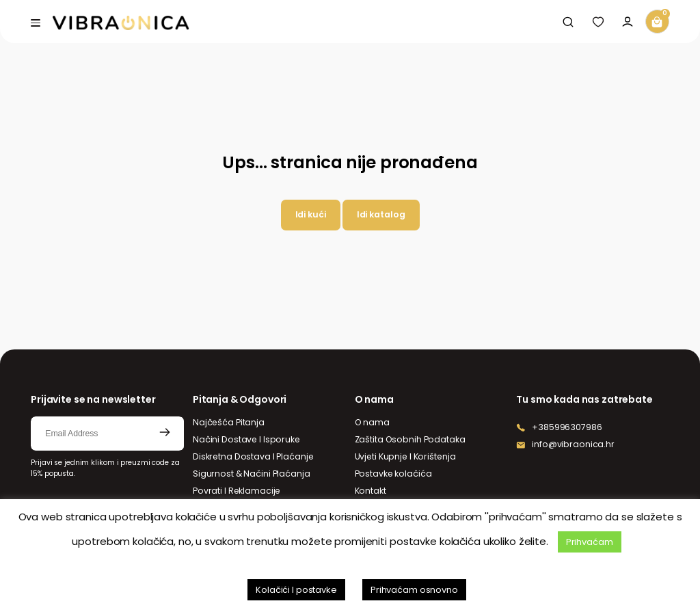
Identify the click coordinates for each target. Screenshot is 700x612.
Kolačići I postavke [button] (296, 590)
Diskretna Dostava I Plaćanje (253, 456)
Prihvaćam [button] (590, 542)
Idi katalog (381, 214)
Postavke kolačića (393, 474)
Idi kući (311, 214)
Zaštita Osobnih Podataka (410, 439)
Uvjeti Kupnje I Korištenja (405, 456)
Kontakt (371, 491)
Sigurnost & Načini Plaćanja (252, 474)
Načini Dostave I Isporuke (246, 439)
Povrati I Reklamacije (237, 491)
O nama (372, 422)
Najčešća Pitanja (229, 422)
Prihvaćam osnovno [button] (414, 590)
